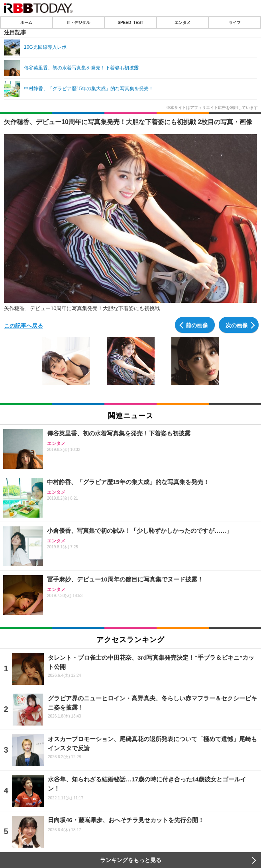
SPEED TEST (130, 22)
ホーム (26, 22)
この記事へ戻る (24, 325)
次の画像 (237, 325)
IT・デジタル (78, 22)
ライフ (235, 22)
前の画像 (197, 325)
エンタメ (183, 22)
